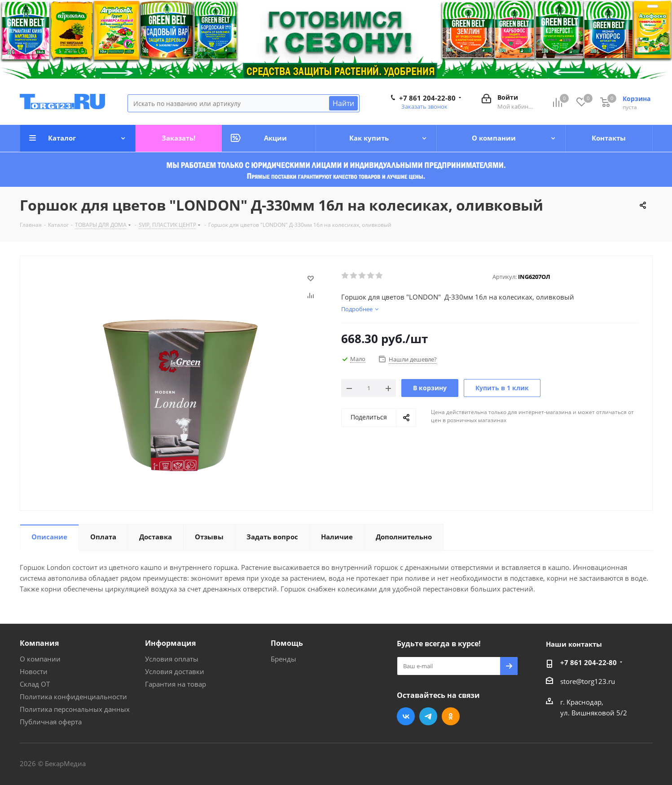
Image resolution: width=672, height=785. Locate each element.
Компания (39, 643)
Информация (170, 643)
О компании (40, 659)
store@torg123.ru (588, 681)
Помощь (287, 643)
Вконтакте (406, 716)
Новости (34, 671)
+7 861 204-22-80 (427, 98)
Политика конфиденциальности (73, 697)
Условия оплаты (172, 659)
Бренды (283, 659)
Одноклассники (451, 716)
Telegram (428, 716)
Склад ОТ (35, 684)
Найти (343, 103)
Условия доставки (175, 671)
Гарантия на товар (176, 684)
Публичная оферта (51, 722)
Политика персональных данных (75, 709)
